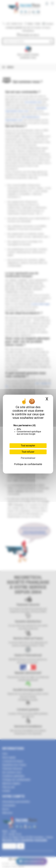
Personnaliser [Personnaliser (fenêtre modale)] (28, 458)
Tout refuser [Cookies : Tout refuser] (28, 452)
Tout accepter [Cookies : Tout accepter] (28, 446)
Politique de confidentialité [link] (28, 464)
